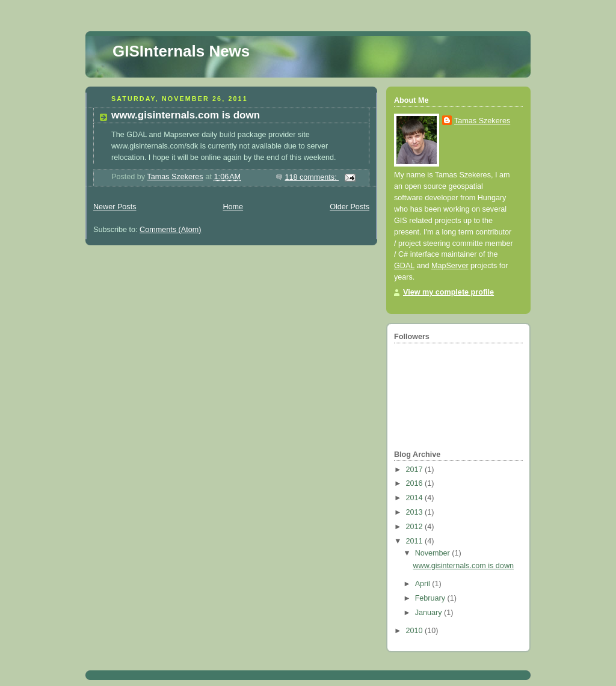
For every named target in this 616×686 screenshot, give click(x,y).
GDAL (404, 266)
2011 (416, 541)
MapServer (450, 266)
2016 (416, 483)
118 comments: (312, 177)
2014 (416, 498)
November (434, 553)
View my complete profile (448, 292)
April (424, 584)
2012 (416, 527)
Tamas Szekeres (482, 121)
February (431, 598)
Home (233, 207)
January (430, 613)
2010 (416, 631)
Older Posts (350, 207)
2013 (416, 512)
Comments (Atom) (170, 230)
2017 (416, 470)
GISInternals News (181, 51)
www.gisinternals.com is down (186, 115)
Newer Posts (115, 207)
